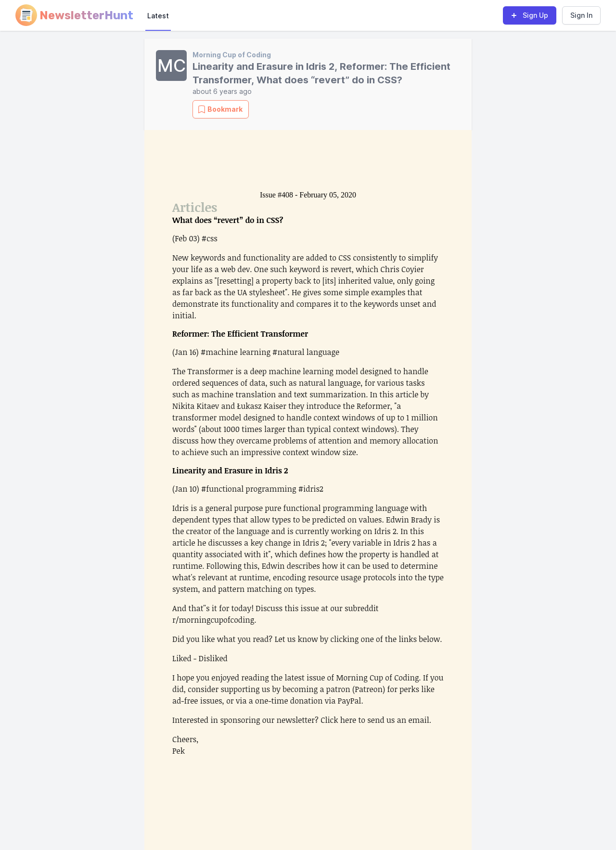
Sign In (581, 15)
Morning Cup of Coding (232, 55)
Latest (158, 16)
